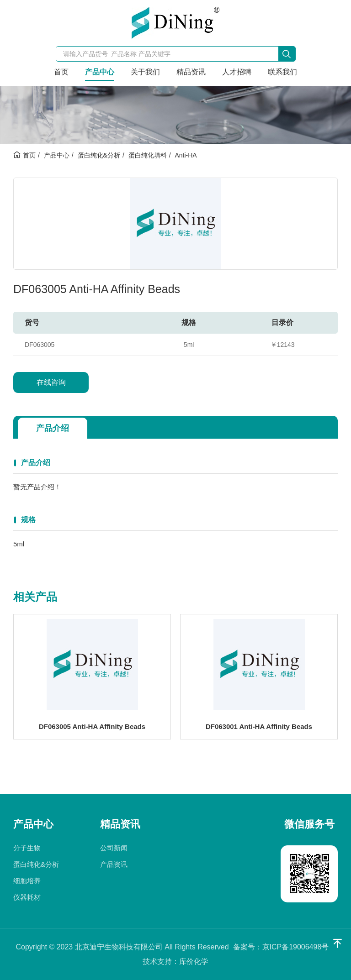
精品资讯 (191, 72)
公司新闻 (114, 848)
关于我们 (145, 72)
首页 (61, 72)
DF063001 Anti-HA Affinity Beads (259, 729)
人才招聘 (237, 72)
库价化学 (194, 962)
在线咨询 (51, 382)
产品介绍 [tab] (53, 428)
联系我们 (282, 72)
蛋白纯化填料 (148, 155)
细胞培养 (27, 881)
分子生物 (27, 848)
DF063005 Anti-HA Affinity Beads (92, 729)
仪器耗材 (27, 897)
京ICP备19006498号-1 (298, 947)
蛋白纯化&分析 (99, 155)
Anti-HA (186, 155)
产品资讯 (114, 864)
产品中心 (100, 72)
